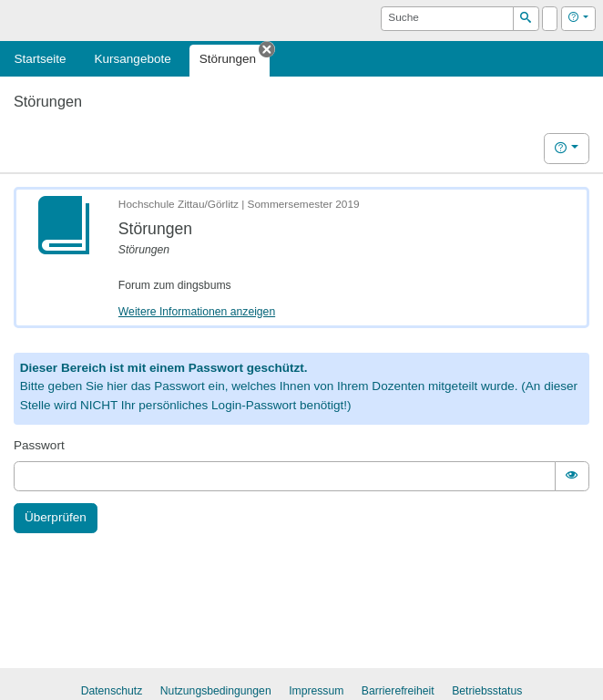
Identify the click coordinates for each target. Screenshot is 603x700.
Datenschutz (112, 691)
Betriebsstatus (487, 691)
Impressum (316, 691)
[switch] (572, 476)
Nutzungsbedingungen (216, 691)
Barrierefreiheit (398, 691)
